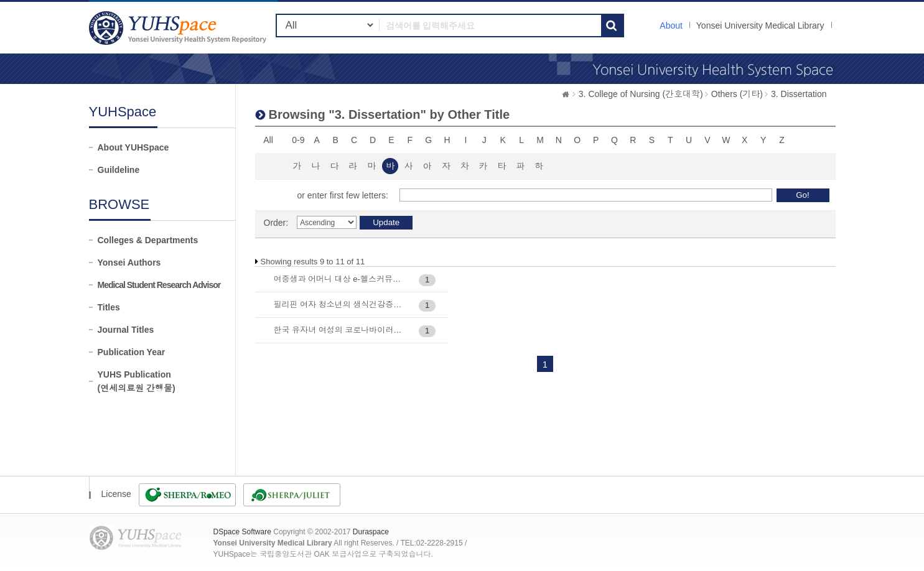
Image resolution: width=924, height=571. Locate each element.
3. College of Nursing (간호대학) (641, 94)
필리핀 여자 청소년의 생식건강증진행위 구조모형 (341, 304)
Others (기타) (737, 94)
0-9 (298, 140)
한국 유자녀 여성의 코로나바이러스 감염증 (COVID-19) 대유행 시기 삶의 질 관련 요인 (341, 330)
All (268, 140)
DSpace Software (242, 532)
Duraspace (371, 532)
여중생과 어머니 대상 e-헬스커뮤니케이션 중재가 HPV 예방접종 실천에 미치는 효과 (341, 279)
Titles (109, 307)
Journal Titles (126, 330)
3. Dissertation (799, 94)
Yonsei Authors (129, 262)
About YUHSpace (133, 147)
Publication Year (132, 352)
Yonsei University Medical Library (760, 26)
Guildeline (119, 170)
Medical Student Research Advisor (159, 285)
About (671, 26)
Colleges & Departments (148, 240)
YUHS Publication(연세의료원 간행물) (137, 381)
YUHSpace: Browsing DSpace (179, 28)
